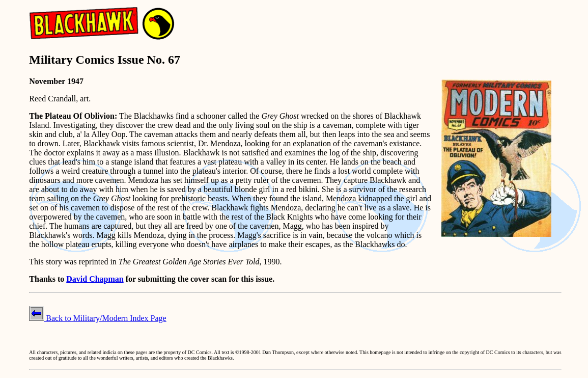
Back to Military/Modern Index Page (97, 318)
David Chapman (95, 279)
